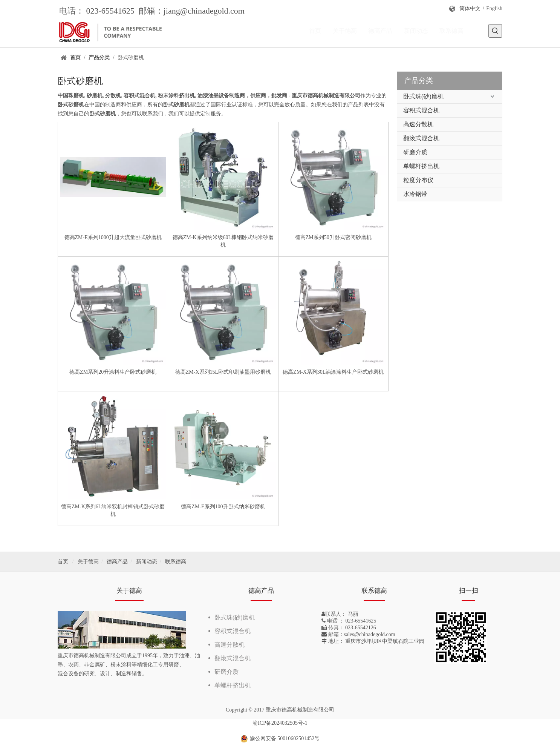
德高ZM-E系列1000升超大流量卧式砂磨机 (113, 237)
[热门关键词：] (495, 31)
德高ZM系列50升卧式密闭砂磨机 (333, 237)
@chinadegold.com (212, 11)
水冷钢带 (415, 194)
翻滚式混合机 (421, 138)
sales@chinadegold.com (370, 634)
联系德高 (176, 562)
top (544, 721)
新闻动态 (147, 562)
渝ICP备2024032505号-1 (280, 723)
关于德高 (88, 562)
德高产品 (117, 562)
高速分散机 (418, 124)
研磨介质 (415, 152)
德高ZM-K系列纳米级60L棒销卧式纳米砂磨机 (223, 241)
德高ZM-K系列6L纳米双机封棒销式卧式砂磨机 (113, 510)
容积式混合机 (421, 110)
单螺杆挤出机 (421, 166)
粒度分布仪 (418, 180)
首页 (63, 562)
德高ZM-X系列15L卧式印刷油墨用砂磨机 (223, 372)
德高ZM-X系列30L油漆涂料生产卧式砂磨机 (333, 372)
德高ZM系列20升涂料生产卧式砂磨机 (113, 372)
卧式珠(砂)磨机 (423, 96)
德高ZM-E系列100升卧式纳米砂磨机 (223, 507)
